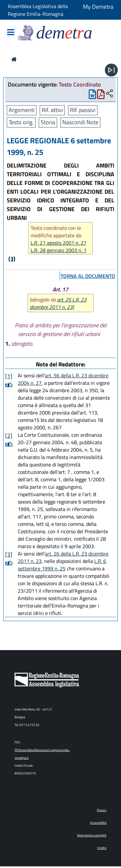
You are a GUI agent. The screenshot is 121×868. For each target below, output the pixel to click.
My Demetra (98, 7)
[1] (9, 376)
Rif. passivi (83, 110)
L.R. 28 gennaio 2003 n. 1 (59, 250)
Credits (102, 848)
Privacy (102, 810)
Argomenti (22, 110)
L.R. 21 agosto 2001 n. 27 (59, 243)
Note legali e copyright (92, 835)
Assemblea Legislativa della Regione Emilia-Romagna (38, 10)
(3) (12, 259)
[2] (9, 436)
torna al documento (88, 276)
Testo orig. (21, 122)
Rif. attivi (52, 110)
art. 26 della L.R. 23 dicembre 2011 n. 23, (63, 557)
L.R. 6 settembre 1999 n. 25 (62, 565)
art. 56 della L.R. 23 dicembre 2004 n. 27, (63, 379)
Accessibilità (98, 823)
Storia (48, 122)
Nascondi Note (80, 122)
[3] (9, 554)
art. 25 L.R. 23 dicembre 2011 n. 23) (58, 303)
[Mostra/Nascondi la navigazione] (11, 33)
